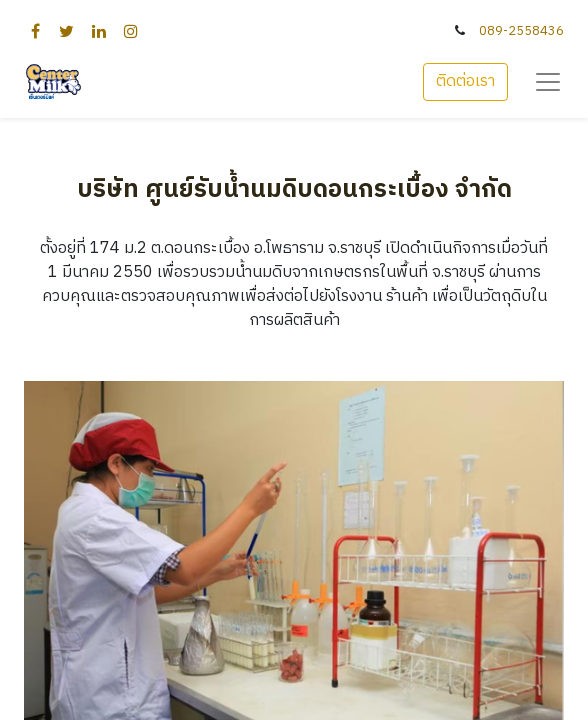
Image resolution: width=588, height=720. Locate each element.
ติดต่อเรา (465, 81)
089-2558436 (521, 31)
